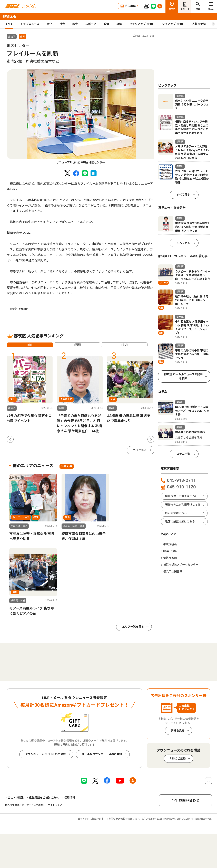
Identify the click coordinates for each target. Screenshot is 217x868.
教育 (75, 24)
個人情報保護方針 (15, 805)
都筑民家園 (170, 558)
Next (151, 439)
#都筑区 (24, 309)
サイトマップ (55, 805)
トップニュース (30, 24)
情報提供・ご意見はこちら (181, 496)
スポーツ (91, 24)
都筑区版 (9, 16)
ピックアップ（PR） (142, 24)
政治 (106, 24)
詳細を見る (178, 731)
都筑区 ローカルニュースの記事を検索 (183, 376)
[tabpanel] (82, 117)
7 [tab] (100, 439)
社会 (62, 24)
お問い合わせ (189, 800)
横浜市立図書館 (173, 571)
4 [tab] (63, 439)
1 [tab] (26, 439)
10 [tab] (137, 439)
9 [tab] (124, 439)
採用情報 (70, 798)
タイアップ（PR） (173, 24)
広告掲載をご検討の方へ (44, 798)
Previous (10, 439)
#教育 (13, 309)
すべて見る (183, 195)
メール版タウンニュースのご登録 (102, 754)
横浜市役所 (170, 551)
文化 (49, 24)
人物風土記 (199, 24)
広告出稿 (130, 6)
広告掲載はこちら (176, 513)
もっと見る (140, 450)
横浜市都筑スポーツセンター (181, 565)
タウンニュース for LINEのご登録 (45, 754)
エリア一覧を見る (133, 627)
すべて (9, 24)
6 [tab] (88, 439)
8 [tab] (112, 439)
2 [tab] (39, 439)
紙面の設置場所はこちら (180, 522)
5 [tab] (75, 439)
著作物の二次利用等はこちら (183, 505)
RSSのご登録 (178, 759)
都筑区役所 (170, 544)
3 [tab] (51, 439)
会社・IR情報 (16, 798)
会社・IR (185, 9)
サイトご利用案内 (36, 805)
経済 (119, 24)
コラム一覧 (183, 454)
